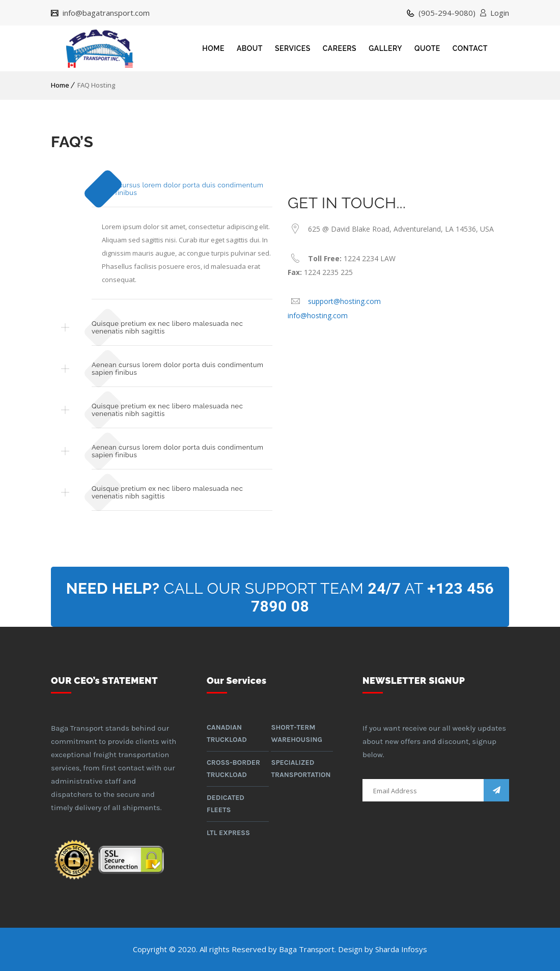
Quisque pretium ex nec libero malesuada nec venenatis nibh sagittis (167, 327)
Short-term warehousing (296, 733)
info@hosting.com (318, 315)
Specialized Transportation (301, 769)
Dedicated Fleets (226, 804)
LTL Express (228, 833)
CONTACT (470, 48)
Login (500, 13)
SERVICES (293, 48)
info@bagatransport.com (105, 13)
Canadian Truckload (227, 733)
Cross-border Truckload (233, 769)
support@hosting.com (344, 301)
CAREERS (340, 48)
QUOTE (427, 48)
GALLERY (385, 48)
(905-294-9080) (446, 13)
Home (60, 85)
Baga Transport (307, 949)
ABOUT (250, 48)
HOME (213, 48)
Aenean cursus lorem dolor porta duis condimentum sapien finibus (177, 189)
